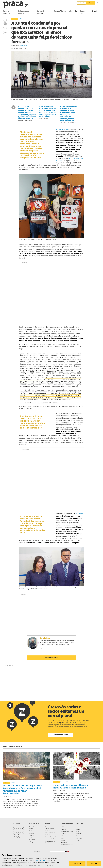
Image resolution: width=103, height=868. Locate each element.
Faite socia (91, 3)
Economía (64, 842)
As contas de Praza (51, 839)
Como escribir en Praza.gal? (50, 834)
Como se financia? (50, 837)
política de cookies (41, 860)
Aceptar (94, 863)
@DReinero (24, 46)
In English (32, 842)
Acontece (63, 782)
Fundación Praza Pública (34, 828)
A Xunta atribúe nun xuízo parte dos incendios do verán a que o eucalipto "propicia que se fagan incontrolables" (23, 789)
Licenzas (32, 833)
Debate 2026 (83, 12)
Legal (31, 838)
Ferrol (78, 829)
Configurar (77, 863)
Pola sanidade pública (24, 12)
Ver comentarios (52, 658)
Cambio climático (6, 12)
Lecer (62, 838)
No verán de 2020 (63, 129)
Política (21, 19)
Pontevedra (80, 836)
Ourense (70, 782)
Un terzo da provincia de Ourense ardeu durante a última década (71, 786)
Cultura (63, 836)
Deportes (64, 829)
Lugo (78, 831)
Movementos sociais (67, 845)
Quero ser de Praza (61, 735)
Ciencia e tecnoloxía (67, 831)
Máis (96, 11)
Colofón (31, 835)
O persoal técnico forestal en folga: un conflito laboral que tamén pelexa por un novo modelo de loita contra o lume (48, 111)
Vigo (78, 840)
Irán (70, 11)
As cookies (32, 840)
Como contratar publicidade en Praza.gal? (49, 829)
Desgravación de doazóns (50, 842)
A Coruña (79, 827)
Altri (76, 11)
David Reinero (16, 46)
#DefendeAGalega (59, 11)
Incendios (15, 19)
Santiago (79, 838)
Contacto (32, 831)
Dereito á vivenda (40, 12)
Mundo (63, 840)
